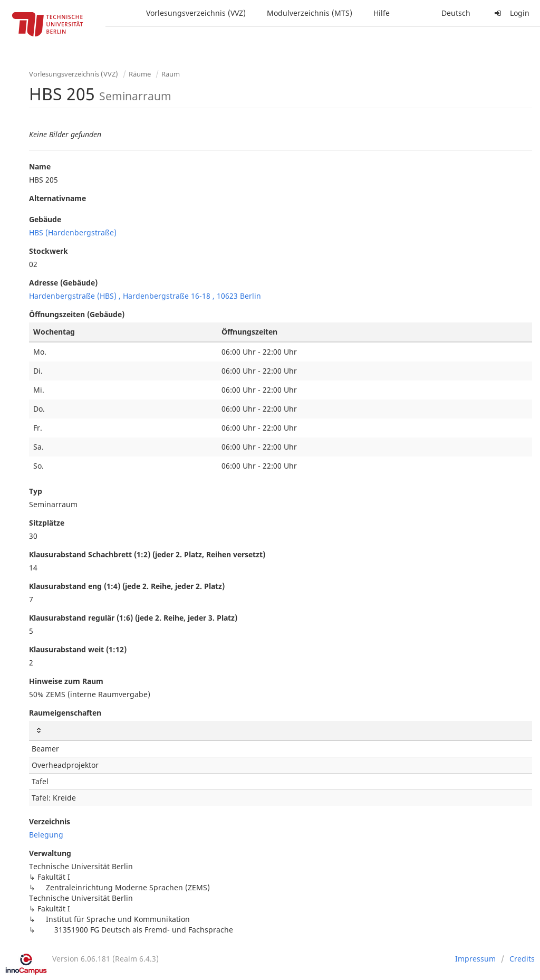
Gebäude (45, 219)
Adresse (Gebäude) (63, 283)
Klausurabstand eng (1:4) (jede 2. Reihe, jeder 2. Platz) (127, 586)
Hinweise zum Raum (66, 681)
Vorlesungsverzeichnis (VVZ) (196, 13)
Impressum (475, 959)
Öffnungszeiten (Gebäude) (77, 314)
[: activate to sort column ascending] (281, 731)
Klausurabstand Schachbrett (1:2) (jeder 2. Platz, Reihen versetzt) (147, 554)
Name (40, 166)
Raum (171, 74)
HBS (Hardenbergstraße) (73, 232)
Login (510, 13)
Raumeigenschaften (65, 713)
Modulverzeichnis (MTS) (310, 13)
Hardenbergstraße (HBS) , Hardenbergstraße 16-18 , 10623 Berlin (145, 296)
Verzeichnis (50, 821)
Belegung (46, 835)
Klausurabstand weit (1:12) (78, 649)
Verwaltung (50, 853)
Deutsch (456, 13)
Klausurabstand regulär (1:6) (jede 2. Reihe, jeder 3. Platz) (133, 618)
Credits (522, 959)
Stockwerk (49, 251)
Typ (36, 491)
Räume (140, 74)
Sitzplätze (47, 523)
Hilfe (382, 13)
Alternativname (57, 198)
